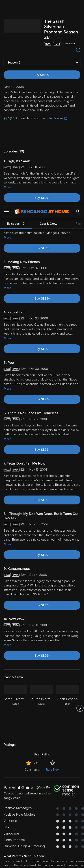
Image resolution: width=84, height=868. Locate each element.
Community (32, 762)
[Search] (78, 7)
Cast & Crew (48, 130)
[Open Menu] (6, 7)
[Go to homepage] (42, 7)
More (8, 180)
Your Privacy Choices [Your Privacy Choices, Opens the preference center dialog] (42, 849)
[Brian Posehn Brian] (67, 701)
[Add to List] (78, 43)
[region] (42, 825)
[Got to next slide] (80, 701)
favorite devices (54, 111)
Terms (13, 800)
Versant (37, 796)
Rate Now (53, 762)
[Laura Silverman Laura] (41, 701)
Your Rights (70, 808)
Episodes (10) (16, 130)
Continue (42, 861)
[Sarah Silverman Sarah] (15, 701)
